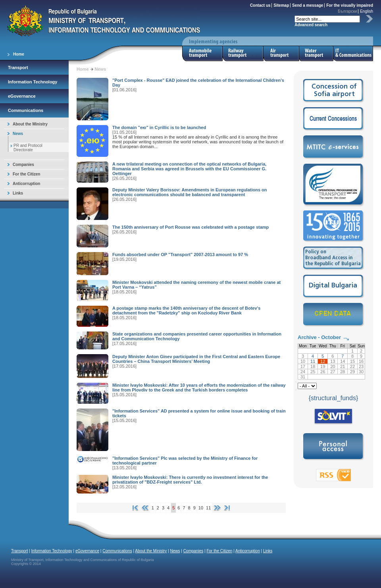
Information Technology (33, 82)
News (18, 134)
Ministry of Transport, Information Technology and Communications (104, 21)
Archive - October (319, 337)
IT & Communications (353, 53)
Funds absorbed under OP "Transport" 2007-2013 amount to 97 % (180, 254)
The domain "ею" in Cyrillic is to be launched (159, 127)
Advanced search (311, 25)
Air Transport (281, 53)
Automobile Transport (202, 53)
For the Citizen (26, 174)
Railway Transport (243, 53)
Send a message (308, 5)
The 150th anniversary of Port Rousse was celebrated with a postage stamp (190, 227)
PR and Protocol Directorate (28, 148)
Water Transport (316, 53)
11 (208, 508)
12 (323, 361)
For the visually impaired (350, 5)
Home (19, 54)
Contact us (260, 5)
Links (18, 193)
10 (201, 508)
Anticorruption (26, 184)
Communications (26, 110)
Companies (23, 165)
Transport (18, 67)
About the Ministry (30, 124)
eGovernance (22, 96)
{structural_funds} (334, 398)
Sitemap (281, 5)
